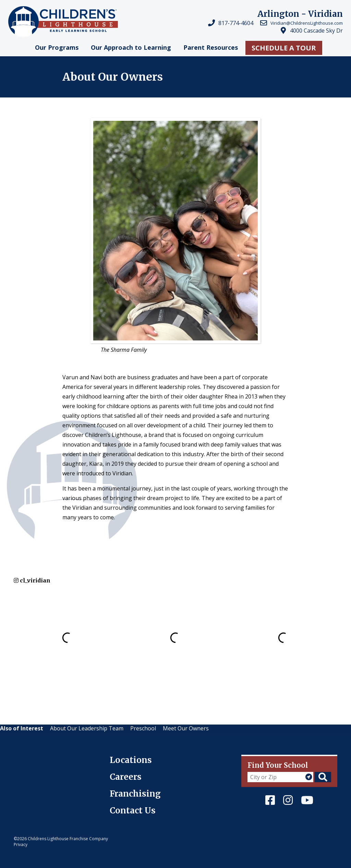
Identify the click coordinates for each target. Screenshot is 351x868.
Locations (131, 760)
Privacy (21, 844)
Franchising (135, 794)
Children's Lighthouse (42, 759)
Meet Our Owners (186, 728)
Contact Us (133, 811)
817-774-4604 (236, 23)
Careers (126, 777)
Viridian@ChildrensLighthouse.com (307, 23)
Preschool (143, 728)
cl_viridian (32, 580)
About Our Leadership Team (87, 728)
